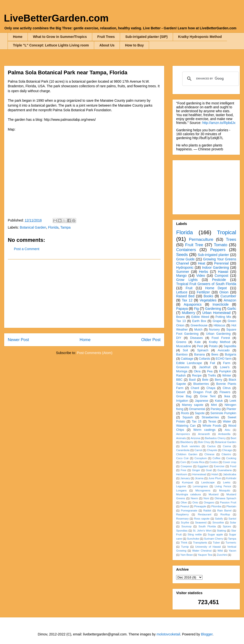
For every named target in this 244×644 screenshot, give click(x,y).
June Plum (215, 478)
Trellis (212, 376)
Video (201, 276)
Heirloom (182, 474)
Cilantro (226, 454)
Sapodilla (230, 346)
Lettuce (182, 292)
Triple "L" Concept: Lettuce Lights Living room (51, 45)
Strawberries (210, 417)
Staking (221, 531)
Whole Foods (212, 426)
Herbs (203, 272)
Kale (198, 342)
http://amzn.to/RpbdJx (219, 123)
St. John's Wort (202, 531)
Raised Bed (185, 296)
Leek (233, 401)
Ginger (196, 470)
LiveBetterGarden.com (56, 18)
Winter (227, 376)
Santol (232, 519)
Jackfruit (205, 367)
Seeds (182, 255)
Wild (220, 551)
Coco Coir (183, 458)
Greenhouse (199, 325)
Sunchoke (193, 539)
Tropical (227, 232)
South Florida (207, 526)
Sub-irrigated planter (213, 255)
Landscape (208, 482)
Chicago (227, 450)
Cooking (231, 458)
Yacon (232, 551)
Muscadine (184, 346)
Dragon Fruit (202, 392)
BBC (179, 380)
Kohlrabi (231, 478)
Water (227, 422)
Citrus (227, 388)
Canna (227, 446)
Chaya (211, 388)
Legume (181, 486)
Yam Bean (187, 555)
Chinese (209, 454)
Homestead (199, 474)
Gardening (213, 309)
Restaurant (205, 514)
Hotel (215, 474)
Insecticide (221, 304)
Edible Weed (200, 317)
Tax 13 (181, 321)
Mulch (198, 330)
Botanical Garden (33, 227)
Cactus (211, 446)
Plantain (231, 506)
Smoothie (218, 522)
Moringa (182, 371)
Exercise (219, 466)
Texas (212, 422)
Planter (231, 409)
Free (183, 470)
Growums (183, 367)
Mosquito (225, 490)
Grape (217, 321)
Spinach (203, 350)
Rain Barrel (224, 511)
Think (184, 543)
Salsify (219, 519)
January (185, 478)
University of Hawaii (208, 547)
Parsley (216, 409)
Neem (194, 498)
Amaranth (204, 434)
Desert (181, 392)
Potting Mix (223, 317)
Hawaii (223, 272)
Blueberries (201, 384)
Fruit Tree (194, 245)
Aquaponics (193, 304)
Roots (185, 413)
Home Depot (216, 288)
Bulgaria (231, 355)
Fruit (189, 288)
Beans (181, 317)
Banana (199, 355)
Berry (218, 380)
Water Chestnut (202, 551)
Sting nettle (195, 534)
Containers (186, 250)
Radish (181, 376)
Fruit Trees (106, 37)
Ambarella (224, 434)
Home (18, 37)
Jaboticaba (230, 474)
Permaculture (201, 239)
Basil (192, 380)
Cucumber (228, 296)
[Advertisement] (84, 294)
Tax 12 (187, 300)
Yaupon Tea (205, 555)
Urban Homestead (216, 313)
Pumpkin (225, 371)
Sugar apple (215, 534)
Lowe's (225, 367)
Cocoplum (201, 458)
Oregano (209, 502)
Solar (233, 522)
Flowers (225, 392)
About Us (107, 45)
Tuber (216, 543)
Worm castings (204, 430)
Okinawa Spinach (225, 498)
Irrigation (182, 401)
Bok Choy (204, 442)
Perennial (221, 263)
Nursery (214, 330)
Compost (222, 276)
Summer (183, 272)
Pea (210, 371)
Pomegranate (189, 511)
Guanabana (224, 470)
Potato (213, 346)
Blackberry (187, 442)
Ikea (227, 396)
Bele (205, 380)
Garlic (232, 309)
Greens (181, 342)
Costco (214, 462)
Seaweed (201, 522)
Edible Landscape (189, 363)
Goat (209, 470)
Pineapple (200, 506)
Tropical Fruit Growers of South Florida (206, 284)
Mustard (213, 494)
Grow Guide (185, 259)
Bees (215, 355)
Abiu (227, 430)
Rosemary (182, 519)
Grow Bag (184, 396)
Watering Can (186, 426)
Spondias (182, 531)
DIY (179, 338)
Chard (195, 388)
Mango (181, 276)
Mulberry (188, 313)
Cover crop (229, 462)
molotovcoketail (168, 634)
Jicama (199, 478)
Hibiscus (220, 325)
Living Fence (223, 486)
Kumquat (188, 482)
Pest (200, 346)
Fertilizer (203, 292)
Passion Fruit (228, 502)
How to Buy (134, 45)
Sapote (200, 413)
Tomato (220, 245)
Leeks (227, 482)
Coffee (217, 458)
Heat (202, 263)
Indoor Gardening (215, 267)
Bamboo (182, 355)
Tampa (65, 227)
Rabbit (207, 511)
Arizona (195, 438)
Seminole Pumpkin (223, 413)
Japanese (202, 401)
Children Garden (187, 454)
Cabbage (187, 359)
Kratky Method (219, 342)
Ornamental (197, 409)
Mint (214, 405)
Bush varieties (191, 446)
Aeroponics (183, 434)
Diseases (196, 338)
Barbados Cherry (215, 438)
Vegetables (208, 300)
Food (233, 466)
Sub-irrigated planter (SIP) (146, 37)
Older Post (151, 340)
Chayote (212, 450)
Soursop (186, 526)
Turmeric (231, 543)
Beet (233, 438)
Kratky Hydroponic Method (200, 37)
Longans (181, 490)
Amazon (230, 300)
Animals (181, 438)
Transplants (200, 543)
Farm (227, 363)
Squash (188, 417)
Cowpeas (186, 466)
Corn (183, 462)
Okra (197, 371)
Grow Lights (187, 280)
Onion (224, 292)
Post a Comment (27, 249)
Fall (213, 363)
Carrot (198, 450)
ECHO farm (224, 359)
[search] (210, 79)
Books (208, 296)
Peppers (218, 250)
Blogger (207, 634)
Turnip (185, 547)
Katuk (219, 401)
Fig (196, 309)
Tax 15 (197, 422)
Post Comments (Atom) (95, 353)
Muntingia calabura (188, 494)
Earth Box (199, 321)
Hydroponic (185, 267)
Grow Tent (208, 396)
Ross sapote (202, 519)
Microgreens (203, 490)
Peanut (185, 506)
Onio (195, 502)
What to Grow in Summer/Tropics (60, 37)
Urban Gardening (218, 334)
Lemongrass (200, 486)
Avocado (224, 350)
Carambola (183, 450)
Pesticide (219, 280)
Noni (206, 498)
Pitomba (216, 506)
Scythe (185, 522)
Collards (204, 359)
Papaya (182, 309)
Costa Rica (198, 462)
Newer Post (18, 340)
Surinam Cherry (213, 539)
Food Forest (221, 338)
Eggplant (203, 466)
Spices (227, 526)
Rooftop (225, 514)
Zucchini (222, 555)
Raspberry (183, 514)
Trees (231, 239)
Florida (53, 227)
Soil (185, 350)
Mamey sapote (193, 405)
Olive (184, 502)
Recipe (197, 376)
